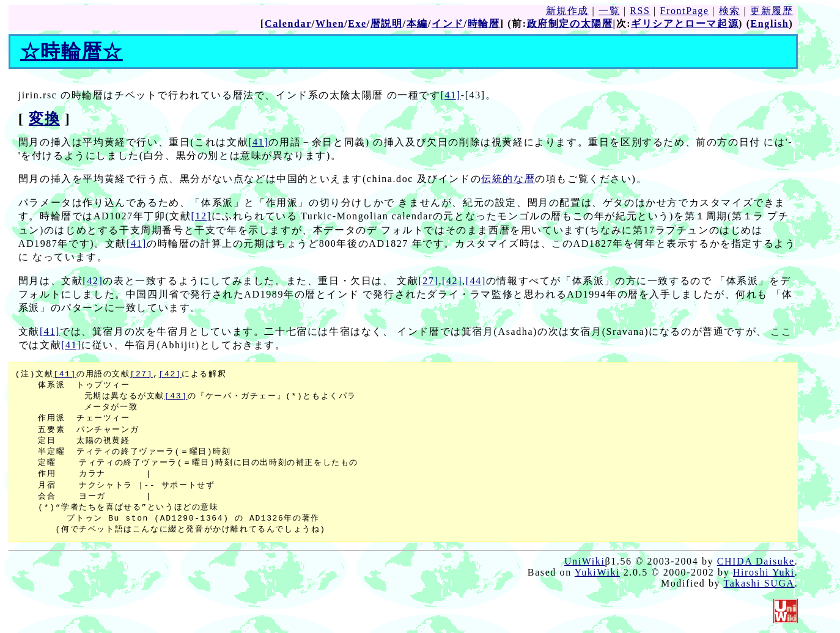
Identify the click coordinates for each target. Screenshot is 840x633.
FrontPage (684, 11)
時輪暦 (484, 24)
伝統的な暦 (508, 179)
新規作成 (567, 11)
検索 (730, 11)
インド (448, 24)
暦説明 (387, 24)
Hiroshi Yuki (764, 572)
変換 (44, 119)
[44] (476, 281)
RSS (640, 11)
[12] (201, 216)
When (330, 24)
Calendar (288, 24)
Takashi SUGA (759, 583)
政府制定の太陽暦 (570, 24)
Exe (357, 24)
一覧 (609, 11)
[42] (93, 281)
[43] (176, 397)
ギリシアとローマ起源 (685, 24)
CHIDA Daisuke (756, 561)
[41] (451, 95)
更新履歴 (772, 11)
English (770, 24)
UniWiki (585, 561)
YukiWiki (597, 572)
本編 (417, 24)
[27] (428, 281)
